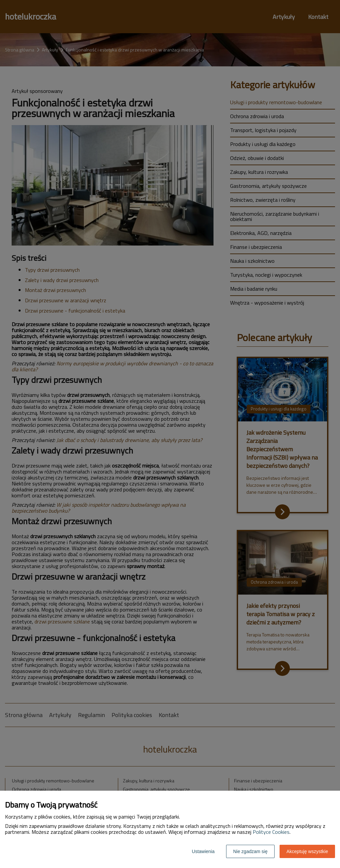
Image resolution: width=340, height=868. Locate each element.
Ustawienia (203, 851)
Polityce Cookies (271, 832)
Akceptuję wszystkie (307, 851)
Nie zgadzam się (250, 851)
